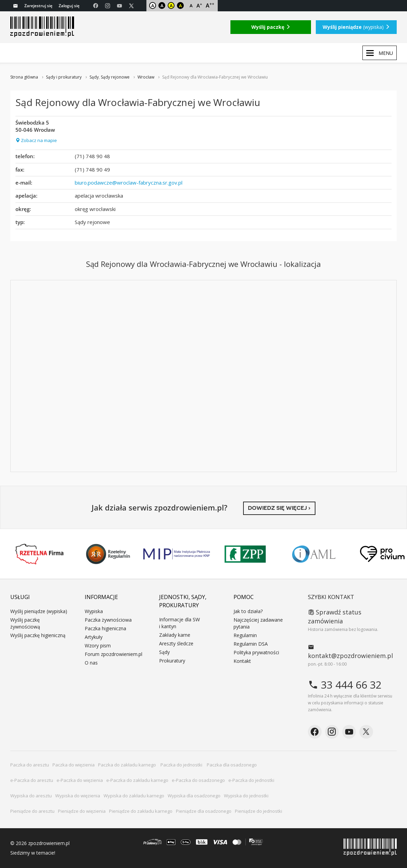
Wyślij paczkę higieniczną (38, 635)
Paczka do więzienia (74, 765)
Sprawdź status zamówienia (335, 617)
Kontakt (242, 661)
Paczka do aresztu (30, 765)
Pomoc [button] (244, 597)
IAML (314, 554)
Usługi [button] (20, 597)
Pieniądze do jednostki (259, 811)
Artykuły (94, 637)
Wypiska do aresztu (31, 796)
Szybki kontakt (331, 597)
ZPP (245, 554)
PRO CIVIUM (382, 554)
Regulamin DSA (251, 644)
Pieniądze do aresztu (32, 811)
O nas (91, 663)
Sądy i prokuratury (64, 77)
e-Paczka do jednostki (251, 780)
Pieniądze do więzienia (82, 811)
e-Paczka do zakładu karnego (137, 780)
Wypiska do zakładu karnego (134, 796)
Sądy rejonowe (115, 77)
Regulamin (245, 635)
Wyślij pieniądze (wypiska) (39, 611)
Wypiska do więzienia (78, 796)
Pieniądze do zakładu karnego (141, 811)
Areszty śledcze (176, 643)
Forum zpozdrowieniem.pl (113, 654)
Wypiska (94, 611)
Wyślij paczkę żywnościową (25, 623)
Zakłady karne (175, 635)
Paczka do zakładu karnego (128, 765)
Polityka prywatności (256, 652)
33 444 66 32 (345, 685)
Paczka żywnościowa (108, 620)
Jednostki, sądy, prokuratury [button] (183, 601)
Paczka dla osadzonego (232, 765)
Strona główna (24, 77)
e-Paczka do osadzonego (198, 780)
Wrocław (146, 77)
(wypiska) (356, 27)
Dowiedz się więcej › (279, 508)
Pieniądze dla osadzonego (204, 811)
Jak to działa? (248, 611)
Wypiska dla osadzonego (194, 796)
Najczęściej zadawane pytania (258, 623)
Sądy (94, 77)
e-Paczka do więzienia (80, 780)
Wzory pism (98, 646)
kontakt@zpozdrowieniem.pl (350, 652)
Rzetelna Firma (39, 554)
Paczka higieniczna (105, 628)
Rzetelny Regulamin (108, 554)
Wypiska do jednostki (246, 796)
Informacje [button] (101, 597)
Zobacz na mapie (36, 140)
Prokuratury (172, 661)
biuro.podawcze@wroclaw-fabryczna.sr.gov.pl (129, 183)
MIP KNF (177, 554)
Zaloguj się (69, 6)
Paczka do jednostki (182, 765)
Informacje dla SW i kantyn (179, 623)
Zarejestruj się (38, 6)
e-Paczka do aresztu (32, 780)
